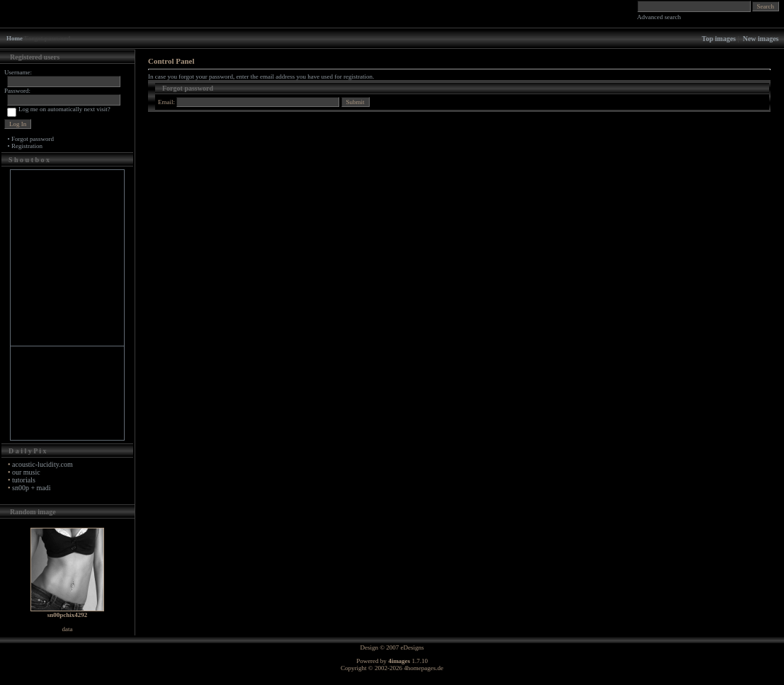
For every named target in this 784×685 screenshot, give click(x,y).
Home (15, 38)
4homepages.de (424, 668)
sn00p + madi (32, 488)
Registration (27, 146)
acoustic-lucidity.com (42, 464)
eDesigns (413, 647)
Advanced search (659, 17)
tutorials (24, 480)
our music (26, 472)
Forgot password (33, 139)
